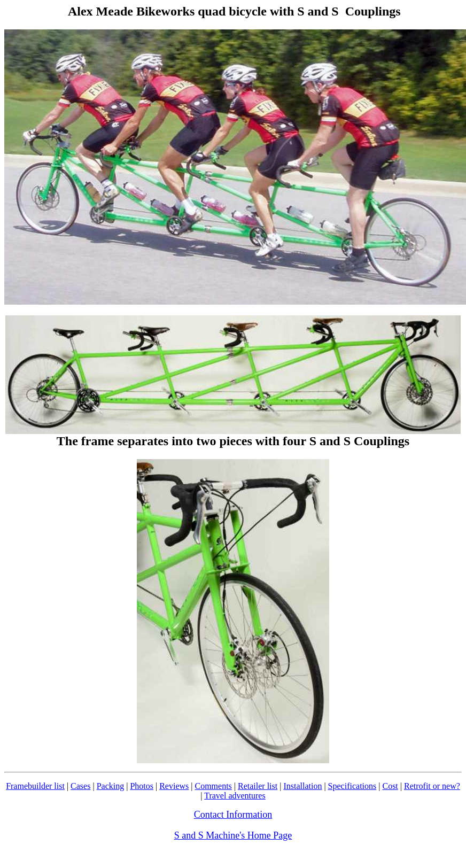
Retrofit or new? (432, 786)
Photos (142, 786)
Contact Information (233, 815)
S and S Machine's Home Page (233, 835)
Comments (213, 786)
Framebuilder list (35, 786)
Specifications (352, 786)
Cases (80, 786)
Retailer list (258, 786)
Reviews (174, 786)
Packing (111, 786)
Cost (390, 786)
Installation (302, 786)
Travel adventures (235, 796)
